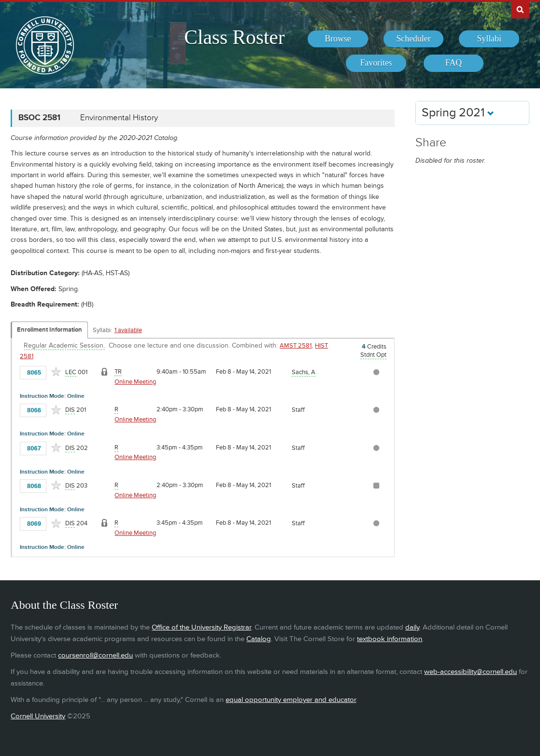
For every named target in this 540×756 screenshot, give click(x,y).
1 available (128, 330)
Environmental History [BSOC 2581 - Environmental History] (119, 118)
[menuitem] (338, 39)
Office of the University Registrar (201, 627)
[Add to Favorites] (56, 372)
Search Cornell (520, 9)
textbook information (390, 639)
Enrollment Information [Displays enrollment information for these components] (50, 330)
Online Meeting (135, 382)
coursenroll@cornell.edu (95, 655)
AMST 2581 (296, 346)
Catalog (259, 639)
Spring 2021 (458, 113)
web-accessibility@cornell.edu (470, 672)
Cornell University (38, 716)
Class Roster (234, 37)
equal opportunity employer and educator (291, 700)
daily (412, 627)
